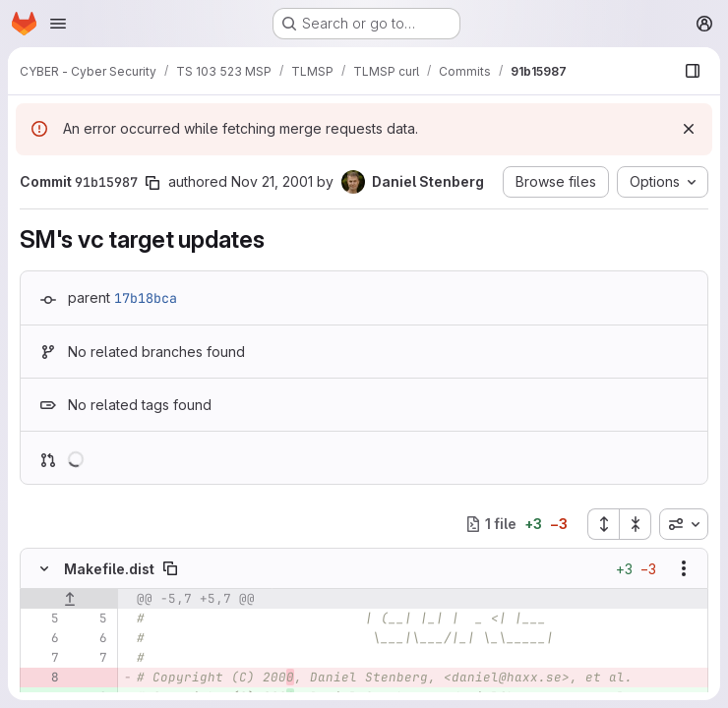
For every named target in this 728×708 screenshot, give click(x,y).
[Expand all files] (603, 524)
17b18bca (146, 298)
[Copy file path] (170, 568)
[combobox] (684, 524)
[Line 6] (42, 638)
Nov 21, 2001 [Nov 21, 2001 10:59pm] (272, 181)
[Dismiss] (689, 129)
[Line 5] (42, 619)
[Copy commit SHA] (152, 183)
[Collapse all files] (636, 524)
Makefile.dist (109, 569)
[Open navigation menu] (58, 24)
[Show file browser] (693, 71)
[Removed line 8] (42, 678)
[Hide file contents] (44, 568)
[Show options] (684, 568)
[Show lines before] (69, 599)
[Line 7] (42, 658)
